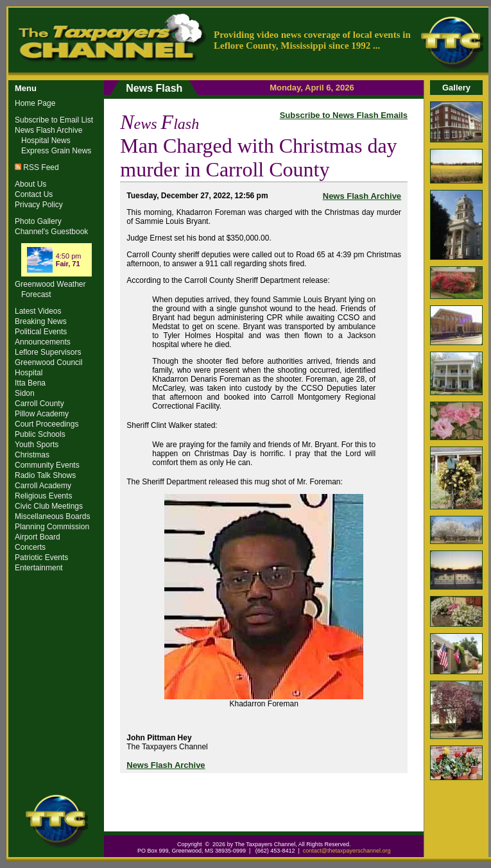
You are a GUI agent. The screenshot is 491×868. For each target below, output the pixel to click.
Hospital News (46, 140)
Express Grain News (56, 151)
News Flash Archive (362, 196)
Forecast (36, 294)
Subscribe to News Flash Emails (344, 115)
